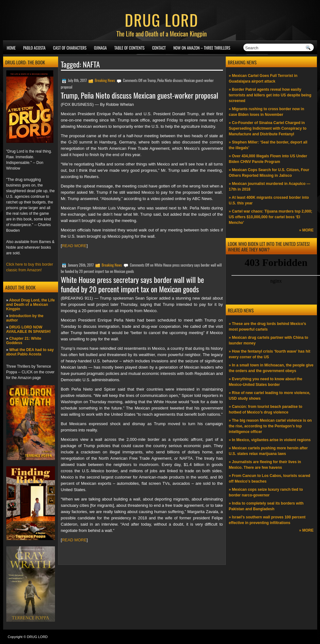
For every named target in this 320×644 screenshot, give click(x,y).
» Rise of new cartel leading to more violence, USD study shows (270, 396)
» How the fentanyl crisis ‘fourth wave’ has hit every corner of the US (270, 354)
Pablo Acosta (34, 48)
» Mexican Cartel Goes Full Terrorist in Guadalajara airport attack (263, 78)
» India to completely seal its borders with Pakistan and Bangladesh (266, 506)
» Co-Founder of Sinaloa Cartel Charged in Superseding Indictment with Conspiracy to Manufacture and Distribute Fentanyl (268, 128)
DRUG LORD (161, 19)
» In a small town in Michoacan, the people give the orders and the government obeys (271, 368)
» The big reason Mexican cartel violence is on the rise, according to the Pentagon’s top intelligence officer (270, 426)
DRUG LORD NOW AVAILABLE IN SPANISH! (29, 329)
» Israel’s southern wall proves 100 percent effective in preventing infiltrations (267, 520)
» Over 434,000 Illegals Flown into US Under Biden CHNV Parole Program (268, 159)
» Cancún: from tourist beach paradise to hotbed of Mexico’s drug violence (266, 409)
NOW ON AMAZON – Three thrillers (202, 48)
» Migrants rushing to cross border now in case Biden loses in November (267, 112)
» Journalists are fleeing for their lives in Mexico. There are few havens (265, 465)
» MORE (306, 230)
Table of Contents (129, 48)
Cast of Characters (70, 48)
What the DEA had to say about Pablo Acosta (30, 352)
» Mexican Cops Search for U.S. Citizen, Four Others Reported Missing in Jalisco (269, 173)
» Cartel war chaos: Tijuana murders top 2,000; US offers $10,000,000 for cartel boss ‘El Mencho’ (271, 217)
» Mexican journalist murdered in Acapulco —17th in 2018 (270, 187)
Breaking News (105, 80)
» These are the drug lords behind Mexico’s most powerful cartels (268, 327)
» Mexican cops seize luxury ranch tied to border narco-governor (266, 492)
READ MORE (74, 246)
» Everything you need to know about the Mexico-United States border (266, 382)
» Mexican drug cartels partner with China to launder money (269, 340)
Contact (159, 48)
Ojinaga (100, 48)
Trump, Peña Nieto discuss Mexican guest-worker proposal (140, 95)
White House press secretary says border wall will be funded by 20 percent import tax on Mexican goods (133, 284)
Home (11, 48)
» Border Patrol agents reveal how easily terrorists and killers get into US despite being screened (270, 95)
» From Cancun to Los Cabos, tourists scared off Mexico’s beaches (270, 479)
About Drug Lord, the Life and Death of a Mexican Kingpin (31, 305)
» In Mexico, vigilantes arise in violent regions (270, 440)
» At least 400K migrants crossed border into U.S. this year (269, 200)
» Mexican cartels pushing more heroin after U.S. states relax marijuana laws (268, 451)
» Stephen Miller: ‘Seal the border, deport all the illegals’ (268, 145)
